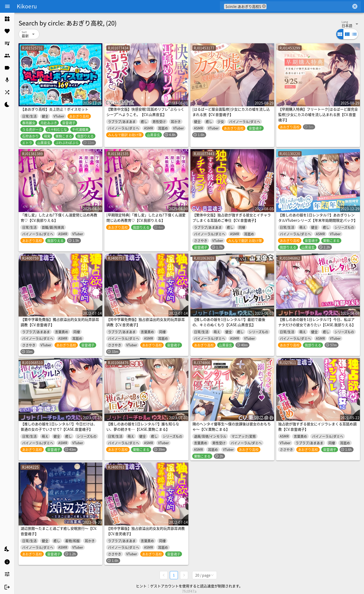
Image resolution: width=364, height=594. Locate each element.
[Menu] (7, 6)
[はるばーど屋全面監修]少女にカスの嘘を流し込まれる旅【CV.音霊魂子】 (231, 112)
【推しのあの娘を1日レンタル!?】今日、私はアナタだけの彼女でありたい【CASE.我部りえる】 (317, 322)
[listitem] (7, 19)
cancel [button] (264, 6)
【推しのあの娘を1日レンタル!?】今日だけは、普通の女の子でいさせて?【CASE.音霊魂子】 (59, 426)
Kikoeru (27, 6)
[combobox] (309, 6)
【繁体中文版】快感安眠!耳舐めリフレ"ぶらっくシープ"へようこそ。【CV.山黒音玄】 (145, 112)
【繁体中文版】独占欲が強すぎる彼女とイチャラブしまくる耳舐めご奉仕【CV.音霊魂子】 (232, 217)
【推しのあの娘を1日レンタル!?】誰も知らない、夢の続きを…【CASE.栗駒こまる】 (143, 426)
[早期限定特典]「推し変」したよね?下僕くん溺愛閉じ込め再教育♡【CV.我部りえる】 (146, 217)
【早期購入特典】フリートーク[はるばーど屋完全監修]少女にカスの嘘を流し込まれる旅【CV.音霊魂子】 (318, 114)
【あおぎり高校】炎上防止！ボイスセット (54, 109)
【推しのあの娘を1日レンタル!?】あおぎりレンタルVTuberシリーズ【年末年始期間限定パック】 (318, 217)
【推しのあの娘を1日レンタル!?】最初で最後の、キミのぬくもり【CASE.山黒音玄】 (229, 322)
